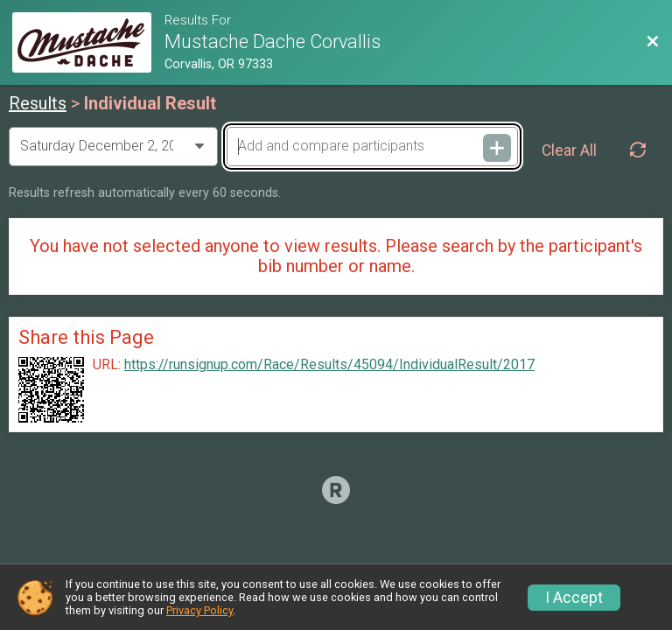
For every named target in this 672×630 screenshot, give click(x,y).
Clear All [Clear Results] (569, 150)
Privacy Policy (199, 610)
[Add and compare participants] (372, 146)
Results (38, 103)
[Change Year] (113, 146)
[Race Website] (88, 42)
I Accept (574, 598)
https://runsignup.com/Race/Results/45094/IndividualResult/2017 (329, 365)
